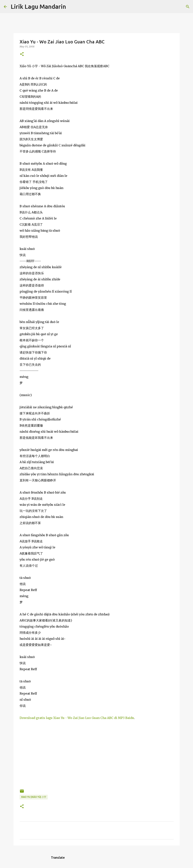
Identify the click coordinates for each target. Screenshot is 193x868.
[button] (22, 54)
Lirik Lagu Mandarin (38, 6)
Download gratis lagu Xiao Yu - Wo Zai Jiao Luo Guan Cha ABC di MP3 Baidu (77, 718)
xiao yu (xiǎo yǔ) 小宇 (34, 797)
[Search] (71, 7)
